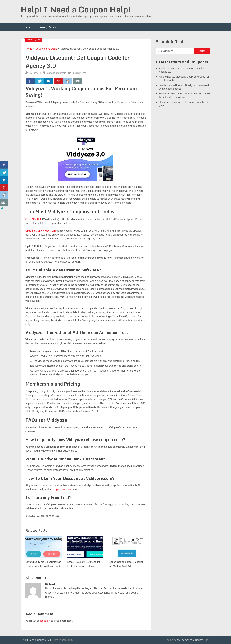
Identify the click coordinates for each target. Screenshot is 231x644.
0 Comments (79, 73)
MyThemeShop (185, 640)
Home (28, 27)
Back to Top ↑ (203, 640)
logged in (45, 621)
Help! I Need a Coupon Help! (76, 9)
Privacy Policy (47, 27)
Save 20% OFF (33, 219)
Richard (37, 73)
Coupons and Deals (46, 49)
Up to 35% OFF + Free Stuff (41, 231)
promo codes (64, 489)
